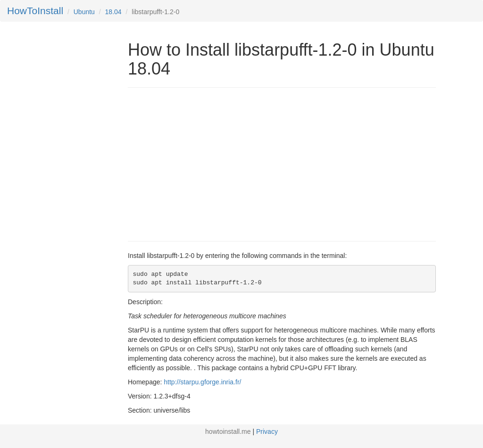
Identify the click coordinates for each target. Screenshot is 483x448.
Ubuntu (84, 12)
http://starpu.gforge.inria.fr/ (202, 382)
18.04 (113, 12)
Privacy (267, 431)
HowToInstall (35, 11)
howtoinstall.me (228, 431)
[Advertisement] (207, 163)
